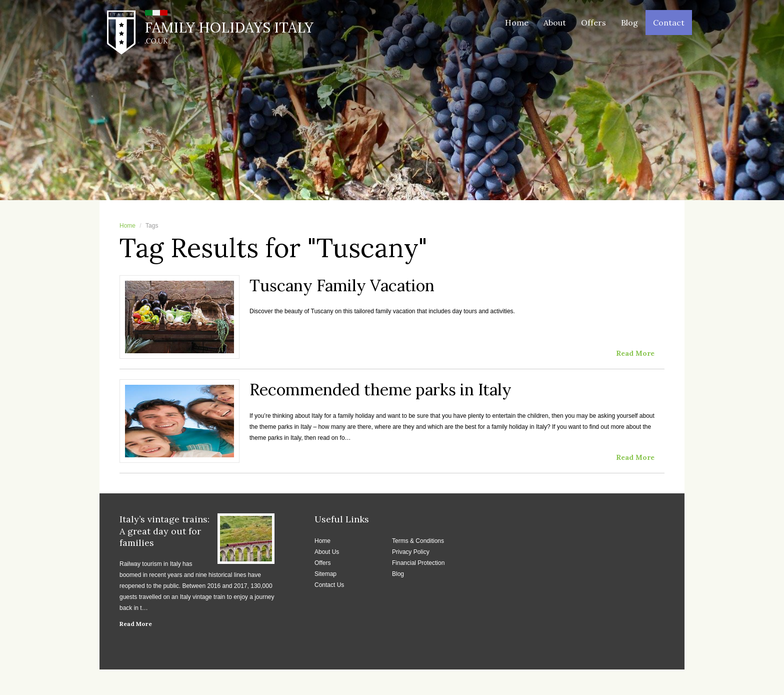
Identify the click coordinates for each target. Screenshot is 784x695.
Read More (136, 624)
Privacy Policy (411, 552)
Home (517, 23)
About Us (327, 552)
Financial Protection (418, 563)
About (555, 23)
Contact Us (329, 585)
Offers (593, 23)
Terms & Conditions (418, 541)
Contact (669, 23)
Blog (629, 23)
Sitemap (325, 574)
